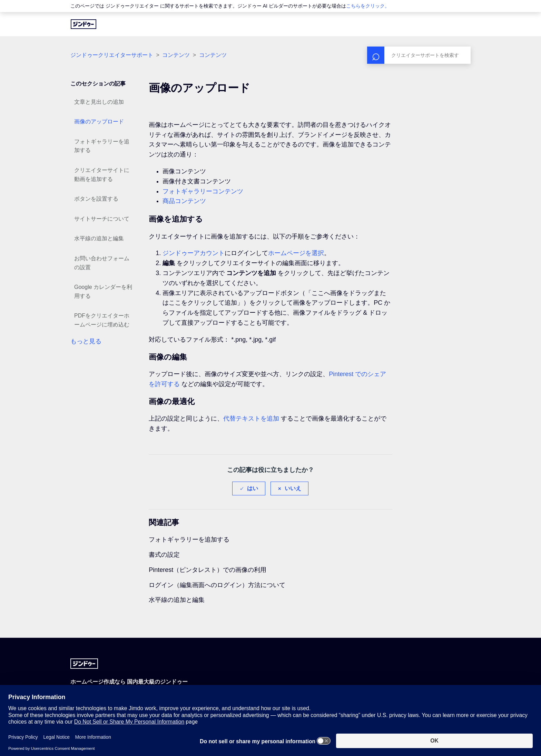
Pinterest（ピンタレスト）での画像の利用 (208, 570)
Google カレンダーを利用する (103, 291)
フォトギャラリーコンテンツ (203, 191)
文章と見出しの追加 (99, 102)
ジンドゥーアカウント (194, 253)
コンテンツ (176, 55)
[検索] (419, 55)
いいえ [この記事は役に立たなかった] (293, 488)
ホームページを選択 (296, 253)
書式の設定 (164, 555)
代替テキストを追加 (251, 419)
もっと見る (86, 341)
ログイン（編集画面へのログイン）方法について (217, 585)
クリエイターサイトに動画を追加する (102, 175)
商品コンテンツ (184, 201)
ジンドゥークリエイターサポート (112, 55)
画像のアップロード (99, 122)
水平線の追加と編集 (99, 238)
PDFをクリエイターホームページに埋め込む (102, 320)
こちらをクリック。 (368, 6)
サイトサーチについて (102, 219)
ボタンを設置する (96, 199)
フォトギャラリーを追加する (102, 146)
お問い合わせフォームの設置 (102, 263)
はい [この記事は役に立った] (253, 488)
